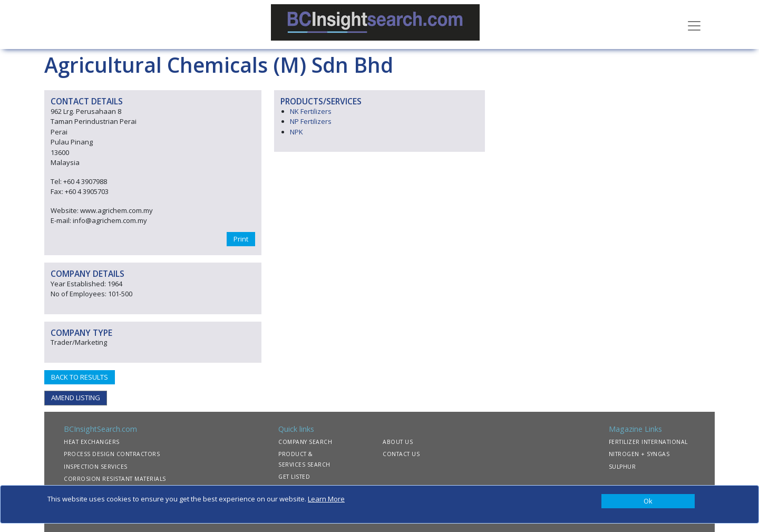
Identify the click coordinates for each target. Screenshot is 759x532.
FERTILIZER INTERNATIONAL (648, 442)
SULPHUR (622, 467)
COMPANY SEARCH (305, 442)
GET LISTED (294, 477)
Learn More (326, 499)
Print (241, 239)
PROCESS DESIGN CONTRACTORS (112, 454)
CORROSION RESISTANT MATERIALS (115, 479)
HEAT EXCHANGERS (92, 442)
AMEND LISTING (76, 398)
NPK (296, 132)
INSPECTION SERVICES (96, 467)
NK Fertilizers (311, 111)
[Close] (648, 501)
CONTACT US (401, 454)
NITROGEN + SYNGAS (639, 454)
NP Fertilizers (311, 121)
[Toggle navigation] (694, 25)
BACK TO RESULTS (80, 377)
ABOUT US (398, 442)
